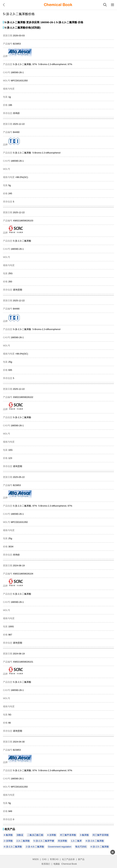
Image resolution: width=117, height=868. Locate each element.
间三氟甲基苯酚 (101, 835)
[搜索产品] (105, 5)
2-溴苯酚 (8, 841)
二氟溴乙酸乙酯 (35, 835)
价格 (81, 22)
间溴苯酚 (62, 841)
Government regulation (60, 847)
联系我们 (46, 864)
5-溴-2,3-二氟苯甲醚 (44, 841)
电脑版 (57, 864)
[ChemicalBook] (58, 5)
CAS (44, 859)
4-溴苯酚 (52, 835)
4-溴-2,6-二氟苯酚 (95, 841)
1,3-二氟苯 (76, 841)
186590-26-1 (48, 22)
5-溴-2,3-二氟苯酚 (15, 22)
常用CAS (54, 859)
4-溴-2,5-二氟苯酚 (100, 847)
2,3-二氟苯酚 (23, 841)
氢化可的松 (81, 847)
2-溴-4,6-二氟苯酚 (35, 847)
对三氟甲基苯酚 (68, 835)
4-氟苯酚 (8, 835)
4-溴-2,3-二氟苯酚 (13, 847)
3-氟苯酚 (84, 835)
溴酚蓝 (20, 835)
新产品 (81, 859)
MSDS (36, 859)
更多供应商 (33, 22)
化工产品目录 (68, 859)
